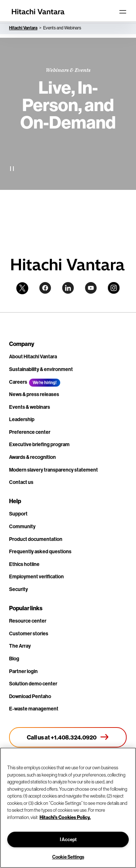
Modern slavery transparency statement (53, 470)
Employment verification (36, 576)
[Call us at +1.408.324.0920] (68, 737)
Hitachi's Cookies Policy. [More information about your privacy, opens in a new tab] (65, 817)
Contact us (21, 482)
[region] (68, 808)
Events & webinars (30, 407)
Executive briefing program (39, 444)
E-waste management (34, 709)
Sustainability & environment (41, 369)
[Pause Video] (12, 169)
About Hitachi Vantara (33, 356)
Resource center (28, 621)
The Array (20, 646)
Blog (14, 659)
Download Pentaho (30, 696)
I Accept (68, 839)
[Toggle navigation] (123, 12)
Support (18, 514)
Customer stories (29, 633)
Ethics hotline (24, 564)
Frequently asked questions (40, 551)
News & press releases (34, 394)
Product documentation (36, 539)
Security (18, 589)
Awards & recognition (32, 457)
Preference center (30, 432)
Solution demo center (33, 684)
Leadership (22, 419)
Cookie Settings (68, 857)
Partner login (23, 671)
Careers (18, 382)
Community (22, 526)
